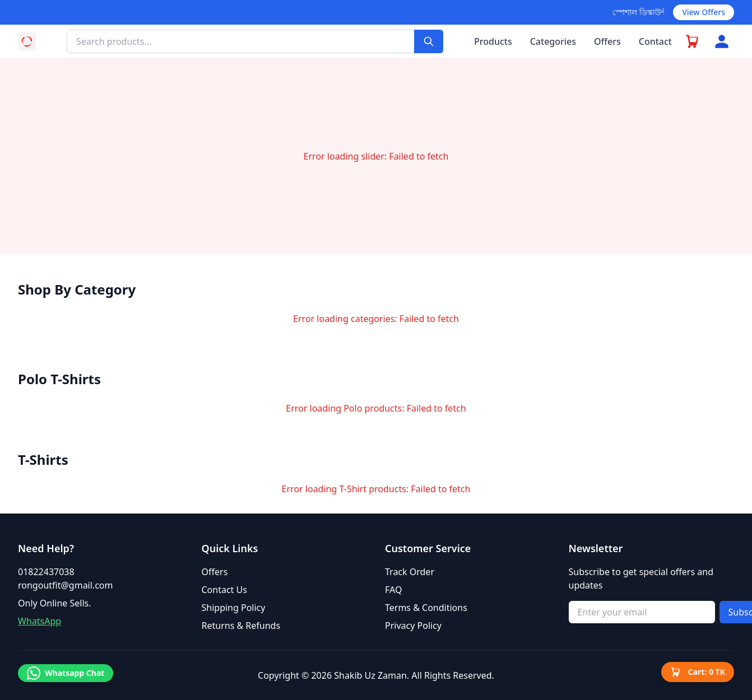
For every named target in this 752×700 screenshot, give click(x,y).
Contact (655, 41)
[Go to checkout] (693, 41)
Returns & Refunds (241, 626)
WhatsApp (40, 621)
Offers (607, 41)
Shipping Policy (234, 608)
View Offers (704, 12)
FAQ (393, 590)
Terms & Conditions (426, 608)
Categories (553, 41)
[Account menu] (722, 41)
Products (493, 41)
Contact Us (224, 590)
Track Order (410, 572)
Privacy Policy (413, 626)
